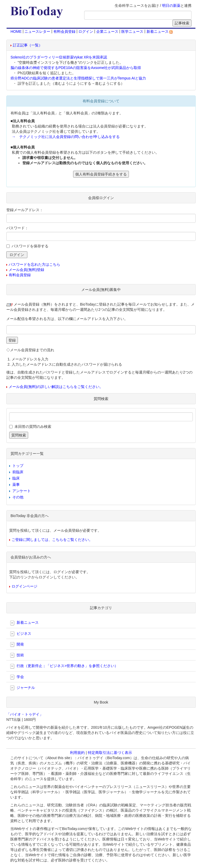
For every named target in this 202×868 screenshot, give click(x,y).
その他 (18, 497)
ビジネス (21, 634)
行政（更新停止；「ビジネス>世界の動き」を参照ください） (64, 666)
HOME (16, 31)
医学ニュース (132, 31)
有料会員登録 (64, 31)
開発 (17, 645)
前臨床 (18, 472)
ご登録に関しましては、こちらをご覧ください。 (52, 540)
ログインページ (24, 586)
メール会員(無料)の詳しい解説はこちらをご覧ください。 (56, 387)
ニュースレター (37, 31)
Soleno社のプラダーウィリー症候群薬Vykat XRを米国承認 (59, 57)
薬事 (16, 484)
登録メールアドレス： (25, 210)
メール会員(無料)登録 (26, 270)
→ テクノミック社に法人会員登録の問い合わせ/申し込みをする (66, 137)
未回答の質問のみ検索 (33, 427)
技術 (17, 655)
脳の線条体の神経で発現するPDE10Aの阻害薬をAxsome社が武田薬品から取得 (76, 68)
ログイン (86, 31)
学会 (17, 677)
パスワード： (17, 228)
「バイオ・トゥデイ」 (25, 714)
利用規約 (77, 753)
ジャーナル (23, 688)
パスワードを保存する (30, 246)
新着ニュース (160, 31)
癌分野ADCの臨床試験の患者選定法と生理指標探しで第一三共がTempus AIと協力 (78, 78)
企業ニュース (107, 31)
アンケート (22, 491)
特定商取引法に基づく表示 (110, 753)
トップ (18, 466)
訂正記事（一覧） (28, 45)
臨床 (16, 478)
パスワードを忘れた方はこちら (34, 264)
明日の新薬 (171, 6)
